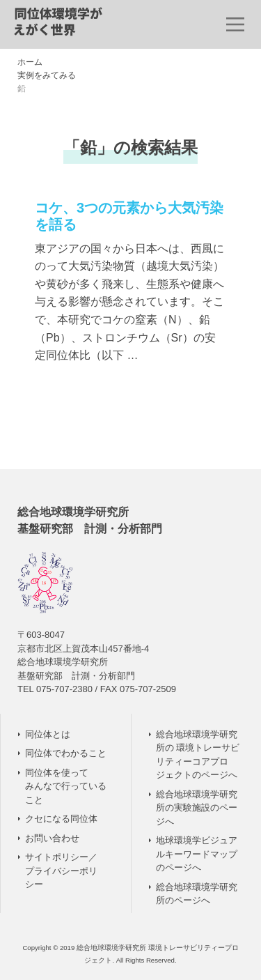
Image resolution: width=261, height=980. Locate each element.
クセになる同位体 (61, 819)
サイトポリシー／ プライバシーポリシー (61, 871)
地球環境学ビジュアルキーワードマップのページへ (197, 854)
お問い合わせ (52, 838)
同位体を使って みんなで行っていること (66, 786)
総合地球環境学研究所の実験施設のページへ (197, 808)
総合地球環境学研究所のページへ (197, 894)
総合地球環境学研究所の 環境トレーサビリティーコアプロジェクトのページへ (198, 755)
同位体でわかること (66, 753)
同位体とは (48, 734)
